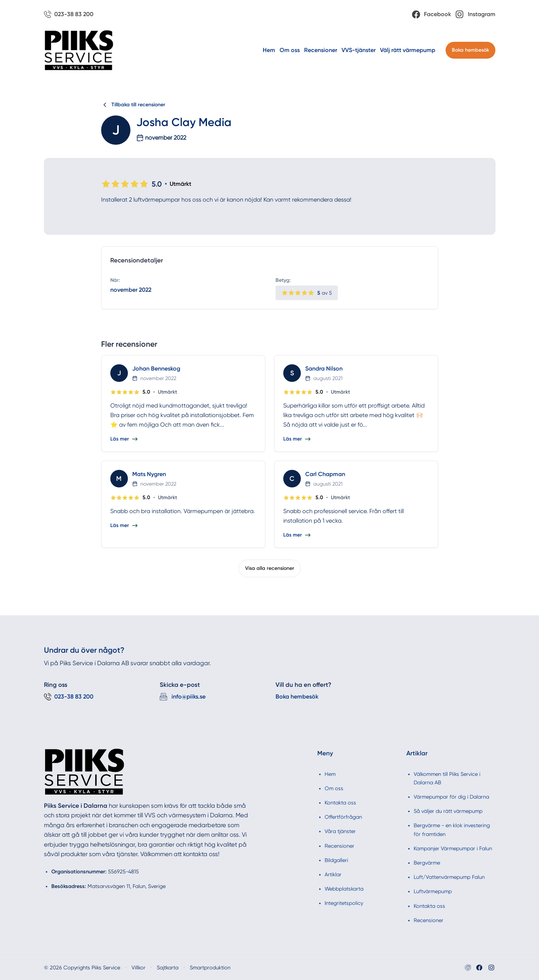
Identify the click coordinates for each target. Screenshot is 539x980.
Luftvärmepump (433, 891)
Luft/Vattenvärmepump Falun (449, 877)
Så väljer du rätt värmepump (448, 811)
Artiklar (333, 874)
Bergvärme (427, 863)
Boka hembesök (470, 50)
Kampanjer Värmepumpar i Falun (453, 848)
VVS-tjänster (359, 50)
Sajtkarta (168, 968)
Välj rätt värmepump (408, 50)
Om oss (290, 50)
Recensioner (321, 50)
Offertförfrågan (343, 817)
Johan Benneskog (156, 369)
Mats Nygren (149, 474)
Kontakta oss (340, 803)
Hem (269, 50)
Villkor (139, 968)
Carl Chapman (325, 474)
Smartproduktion (210, 968)
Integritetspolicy (344, 903)
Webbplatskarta (344, 889)
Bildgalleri (336, 860)
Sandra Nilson (324, 369)
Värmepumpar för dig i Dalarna (451, 797)
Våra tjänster (340, 831)
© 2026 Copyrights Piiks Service (82, 968)
